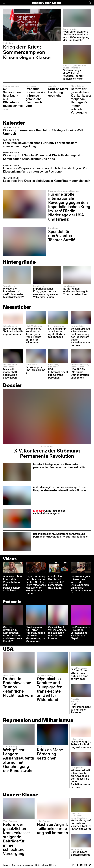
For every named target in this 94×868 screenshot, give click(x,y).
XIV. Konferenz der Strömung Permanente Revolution (47, 453)
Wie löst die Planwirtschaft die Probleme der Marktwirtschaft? (13, 293)
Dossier (13, 385)
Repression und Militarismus (38, 720)
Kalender (14, 123)
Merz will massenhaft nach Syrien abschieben (10, 373)
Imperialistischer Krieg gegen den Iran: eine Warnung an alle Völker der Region (46, 293)
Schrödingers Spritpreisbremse (35, 370)
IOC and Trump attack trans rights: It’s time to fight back (57, 333)
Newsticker (17, 307)
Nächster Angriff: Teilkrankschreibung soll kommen (13, 331)
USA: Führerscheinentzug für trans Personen (58, 373)
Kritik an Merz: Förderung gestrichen (58, 92)
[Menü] (4, 3)
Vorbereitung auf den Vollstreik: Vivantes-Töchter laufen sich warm (73, 74)
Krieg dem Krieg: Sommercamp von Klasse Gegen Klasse (27, 52)
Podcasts (12, 602)
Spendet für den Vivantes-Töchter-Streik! (62, 236)
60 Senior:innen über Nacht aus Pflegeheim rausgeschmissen (13, 99)
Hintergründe (19, 262)
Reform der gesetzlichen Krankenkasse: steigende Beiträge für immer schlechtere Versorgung (81, 101)
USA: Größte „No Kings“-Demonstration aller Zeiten (80, 373)
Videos (10, 559)
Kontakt (7, 865)
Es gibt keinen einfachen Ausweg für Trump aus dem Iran (76, 291)
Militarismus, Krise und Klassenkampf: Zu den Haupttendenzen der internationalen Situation (60, 489)
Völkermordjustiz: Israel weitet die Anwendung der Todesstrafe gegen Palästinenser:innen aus (80, 337)
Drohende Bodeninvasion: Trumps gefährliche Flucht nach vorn (35, 97)
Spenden (16, 865)
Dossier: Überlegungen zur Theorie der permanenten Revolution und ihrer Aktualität (59, 466)
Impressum (28, 865)
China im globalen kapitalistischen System (49, 512)
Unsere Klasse (21, 795)
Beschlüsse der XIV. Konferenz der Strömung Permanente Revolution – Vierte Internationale (60, 535)
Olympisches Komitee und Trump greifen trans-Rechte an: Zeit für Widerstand (34, 336)
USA (8, 649)
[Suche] (90, 3)
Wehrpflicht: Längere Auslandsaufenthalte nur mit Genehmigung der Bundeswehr (76, 36)
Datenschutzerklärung (46, 865)
